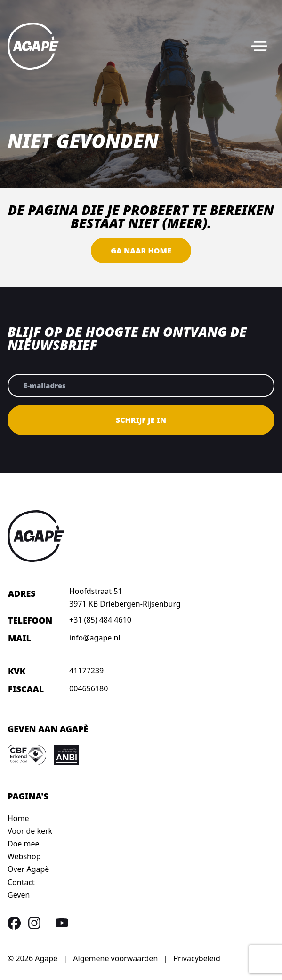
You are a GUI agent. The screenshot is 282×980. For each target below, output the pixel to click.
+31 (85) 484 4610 (100, 620)
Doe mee (24, 844)
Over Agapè (28, 869)
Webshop (24, 856)
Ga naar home (141, 251)
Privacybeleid (197, 958)
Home (18, 818)
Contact (21, 882)
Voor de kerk (30, 831)
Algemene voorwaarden (115, 958)
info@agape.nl (95, 638)
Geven (19, 895)
